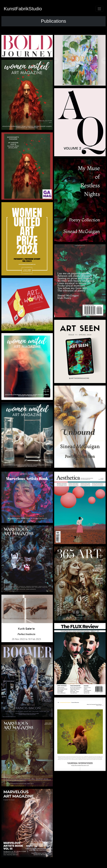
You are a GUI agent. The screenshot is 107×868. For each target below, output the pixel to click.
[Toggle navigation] (99, 9)
